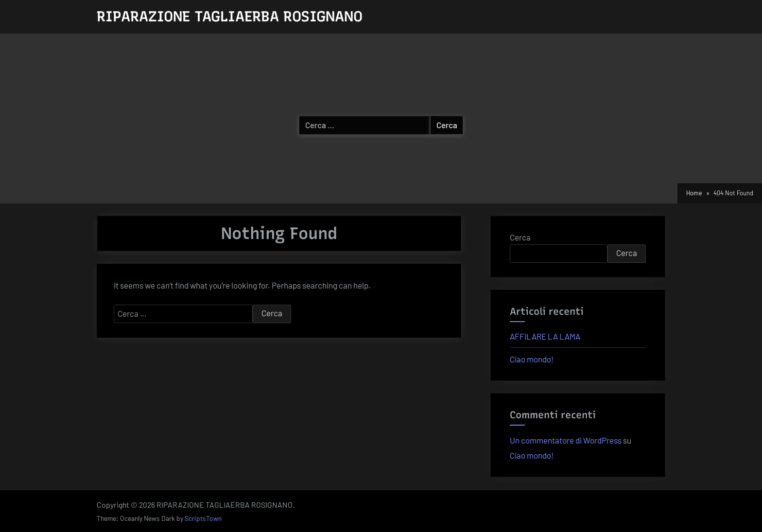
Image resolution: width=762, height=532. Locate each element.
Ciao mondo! (532, 359)
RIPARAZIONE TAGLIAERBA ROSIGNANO (230, 16)
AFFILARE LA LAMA (545, 336)
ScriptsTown (203, 518)
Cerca (520, 237)
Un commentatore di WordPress (566, 440)
